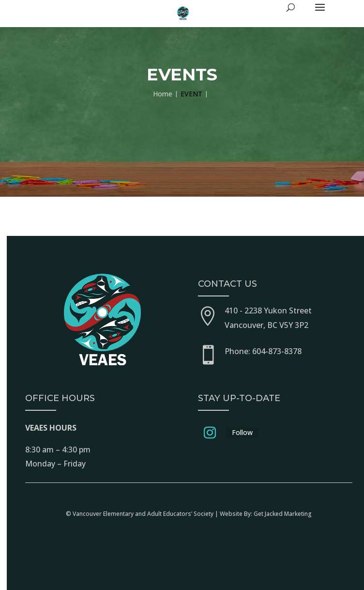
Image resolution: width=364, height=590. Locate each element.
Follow (242, 432)
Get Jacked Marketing (283, 514)
